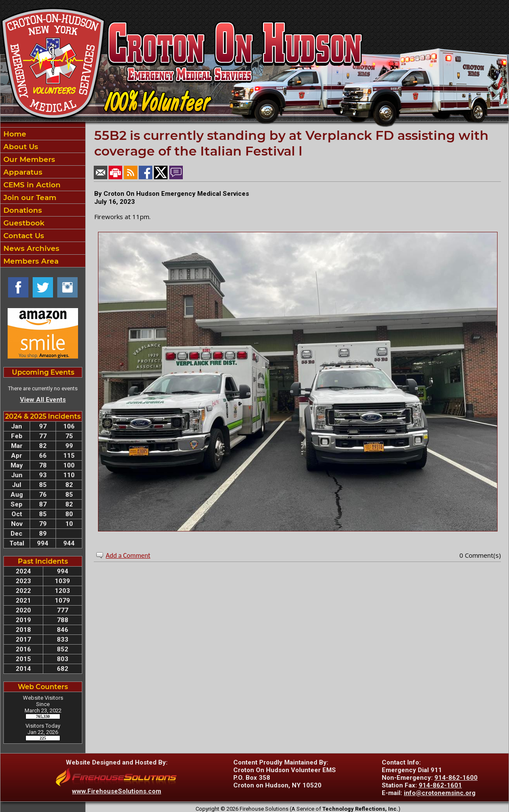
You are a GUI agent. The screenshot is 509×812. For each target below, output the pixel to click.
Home (14, 134)
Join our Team (29, 197)
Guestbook (23, 223)
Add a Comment (128, 555)
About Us (20, 147)
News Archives (30, 248)
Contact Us (23, 236)
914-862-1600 (456, 778)
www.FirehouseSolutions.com (117, 791)
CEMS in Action (31, 185)
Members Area (30, 261)
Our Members (28, 159)
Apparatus (22, 172)
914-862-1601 (440, 785)
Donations (22, 210)
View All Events (43, 400)
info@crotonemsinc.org (440, 793)
